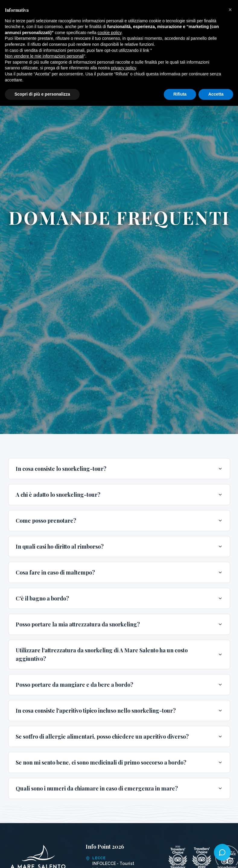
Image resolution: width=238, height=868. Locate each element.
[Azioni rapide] (222, 852)
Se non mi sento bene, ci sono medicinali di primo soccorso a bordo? (119, 762)
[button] (230, 10)
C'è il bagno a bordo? (119, 598)
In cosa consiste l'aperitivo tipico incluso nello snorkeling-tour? (119, 711)
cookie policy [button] (109, 33)
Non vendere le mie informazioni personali (44, 56)
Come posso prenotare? (119, 521)
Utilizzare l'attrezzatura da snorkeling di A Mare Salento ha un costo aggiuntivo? (119, 654)
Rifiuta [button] (180, 94)
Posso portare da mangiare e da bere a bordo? (119, 685)
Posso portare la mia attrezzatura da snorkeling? (119, 624)
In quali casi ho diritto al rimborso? (119, 546)
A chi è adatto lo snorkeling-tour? (119, 495)
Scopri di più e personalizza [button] (42, 94)
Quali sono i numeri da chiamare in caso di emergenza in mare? (119, 788)
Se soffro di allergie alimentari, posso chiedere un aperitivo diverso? (119, 737)
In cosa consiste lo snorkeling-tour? (119, 469)
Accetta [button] (216, 94)
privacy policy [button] (124, 68)
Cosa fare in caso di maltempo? (119, 572)
